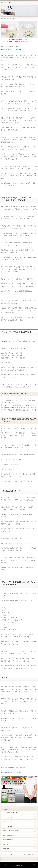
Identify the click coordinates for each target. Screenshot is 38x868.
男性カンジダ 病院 (8, 817)
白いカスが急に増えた (9, 835)
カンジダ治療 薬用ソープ (10, 813)
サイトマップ (5, 859)
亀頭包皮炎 (6, 849)
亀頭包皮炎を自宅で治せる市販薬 (11, 49)
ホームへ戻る (9, 855)
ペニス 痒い (3, 19)
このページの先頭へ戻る (29, 855)
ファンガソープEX (6, 3)
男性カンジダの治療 (8, 826)
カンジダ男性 (7, 844)
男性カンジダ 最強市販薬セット (12, 831)
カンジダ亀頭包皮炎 (8, 840)
